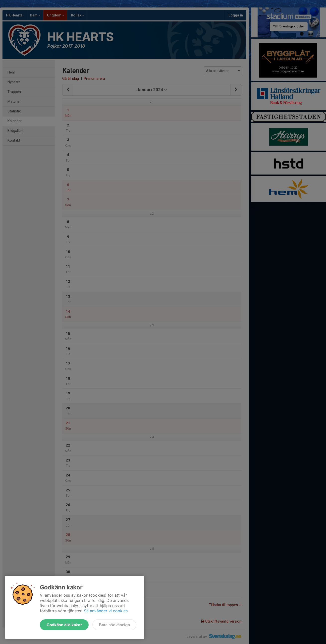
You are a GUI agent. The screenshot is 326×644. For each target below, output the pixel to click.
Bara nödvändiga (114, 625)
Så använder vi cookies (106, 611)
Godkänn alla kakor (64, 625)
